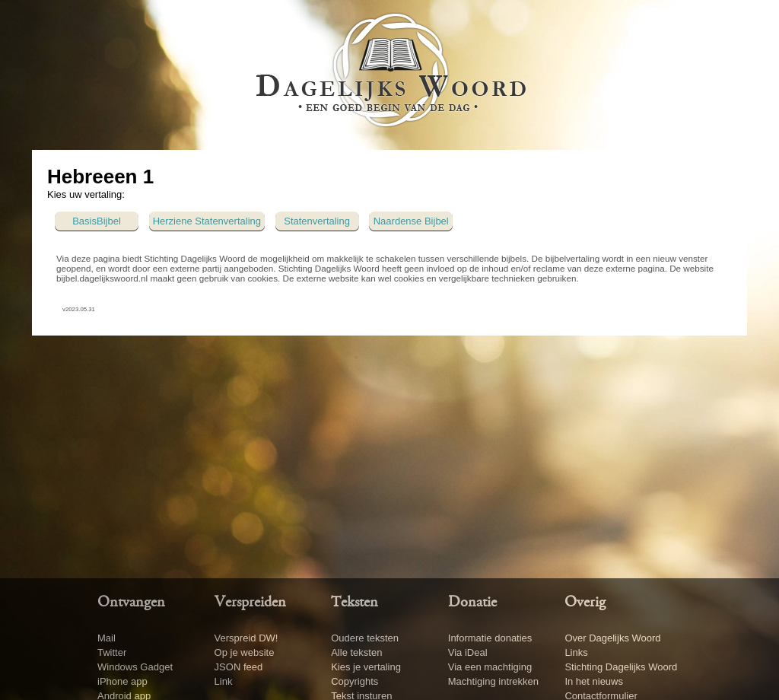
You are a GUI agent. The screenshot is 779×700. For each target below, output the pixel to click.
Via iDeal (468, 652)
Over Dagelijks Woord (612, 638)
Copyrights (355, 681)
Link (224, 681)
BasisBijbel (97, 221)
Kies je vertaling (366, 667)
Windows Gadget (135, 667)
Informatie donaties (490, 638)
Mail (107, 638)
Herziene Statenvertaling (207, 221)
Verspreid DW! (246, 638)
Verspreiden (250, 603)
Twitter (112, 652)
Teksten (355, 603)
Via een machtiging (490, 667)
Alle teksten (356, 652)
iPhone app (122, 681)
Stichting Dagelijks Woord (621, 667)
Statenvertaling (317, 221)
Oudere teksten (365, 638)
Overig (585, 603)
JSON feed (239, 667)
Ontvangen (131, 603)
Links (576, 652)
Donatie (472, 603)
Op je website (245, 652)
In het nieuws (594, 681)
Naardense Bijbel (411, 221)
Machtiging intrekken (493, 681)
